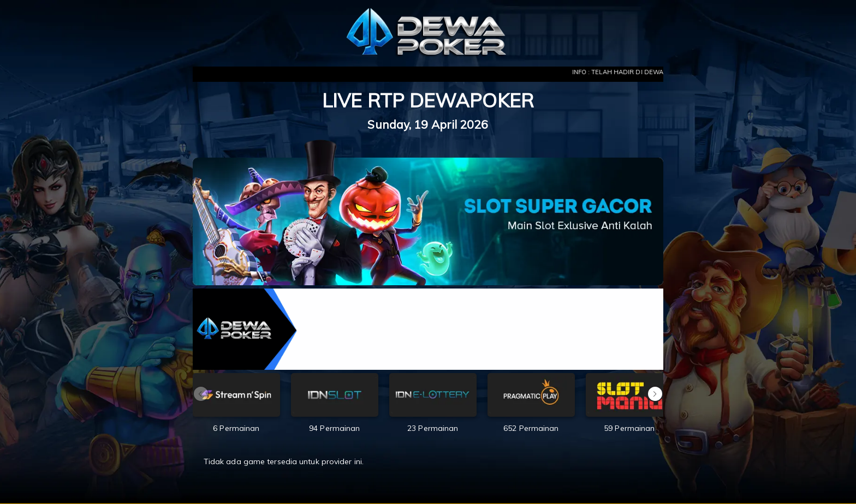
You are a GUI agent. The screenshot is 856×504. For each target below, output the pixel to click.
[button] (655, 394)
